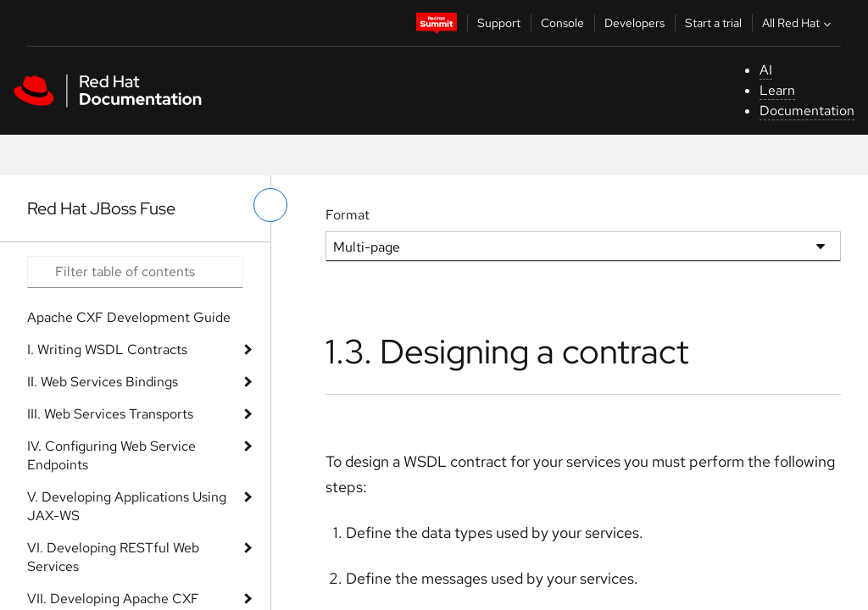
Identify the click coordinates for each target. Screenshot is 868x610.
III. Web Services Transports (110, 414)
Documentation (807, 111)
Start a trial (713, 23)
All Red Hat (798, 23)
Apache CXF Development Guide (129, 317)
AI (766, 70)
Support (499, 23)
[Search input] (135, 272)
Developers (634, 23)
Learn (777, 90)
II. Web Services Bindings (103, 382)
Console (562, 23)
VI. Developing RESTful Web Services (113, 557)
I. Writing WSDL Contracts (107, 349)
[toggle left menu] (270, 205)
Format (348, 215)
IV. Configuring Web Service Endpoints (111, 455)
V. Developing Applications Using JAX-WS (127, 506)
